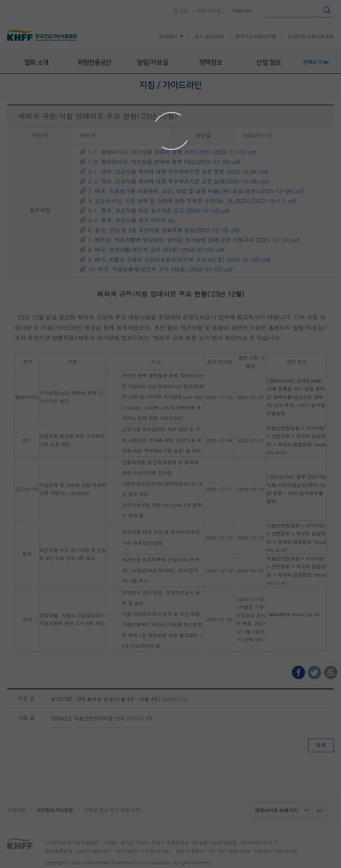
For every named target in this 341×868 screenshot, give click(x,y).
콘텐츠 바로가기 (17, 0)
